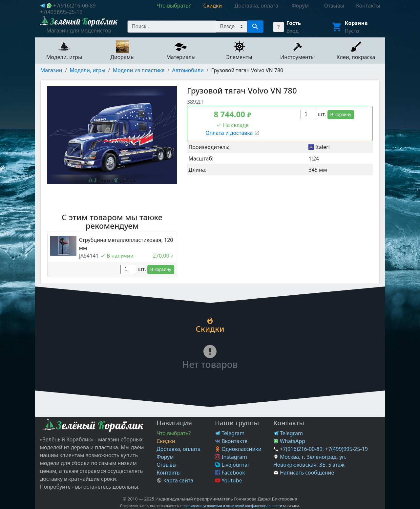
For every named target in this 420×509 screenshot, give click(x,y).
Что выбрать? (174, 433)
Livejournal (232, 465)
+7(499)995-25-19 (61, 12)
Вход (293, 31)
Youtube (229, 480)
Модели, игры (87, 70)
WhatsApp (289, 441)
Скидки (166, 441)
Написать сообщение (307, 473)
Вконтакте (231, 441)
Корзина (356, 23)
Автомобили (188, 70)
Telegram (230, 433)
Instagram (231, 457)
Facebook (230, 473)
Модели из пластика (139, 70)
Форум (165, 457)
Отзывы (167, 465)
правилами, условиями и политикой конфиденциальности (232, 506)
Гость (294, 23)
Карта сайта (175, 480)
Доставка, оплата (178, 449)
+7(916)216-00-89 (74, 6)
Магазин (51, 70)
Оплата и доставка (232, 133)
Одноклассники (238, 449)
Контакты (168, 473)
